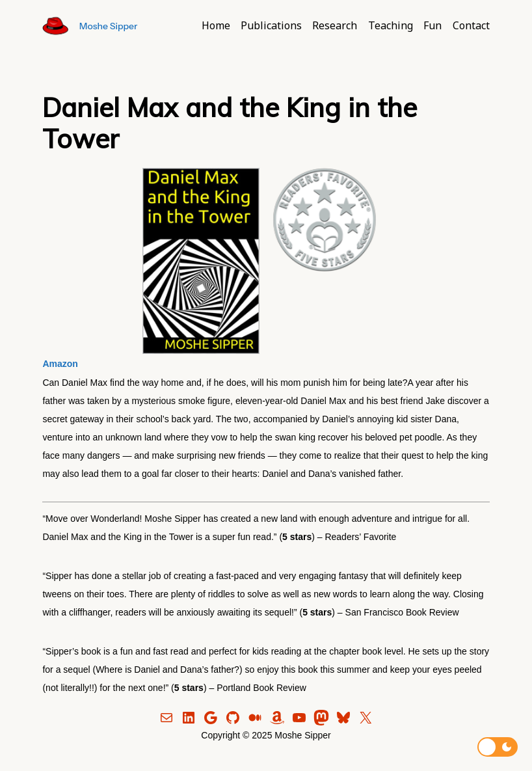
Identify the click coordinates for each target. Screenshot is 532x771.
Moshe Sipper (109, 26)
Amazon (60, 364)
